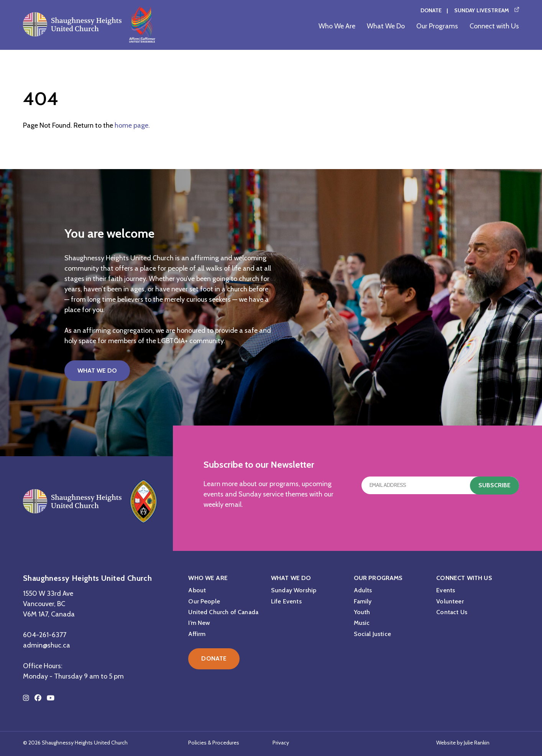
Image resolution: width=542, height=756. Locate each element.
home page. (132, 125)
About (197, 590)
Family (363, 601)
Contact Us (452, 612)
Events (446, 590)
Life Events (286, 601)
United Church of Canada (223, 612)
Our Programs (437, 26)
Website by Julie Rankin (463, 743)
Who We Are (337, 26)
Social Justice (372, 634)
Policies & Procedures (214, 743)
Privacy (281, 743)
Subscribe (494, 485)
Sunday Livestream (482, 10)
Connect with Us (494, 26)
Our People (204, 601)
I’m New (199, 623)
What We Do (386, 26)
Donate (431, 10)
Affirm (197, 634)
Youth (362, 612)
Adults (363, 590)
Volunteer (450, 601)
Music (362, 623)
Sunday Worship (294, 590)
